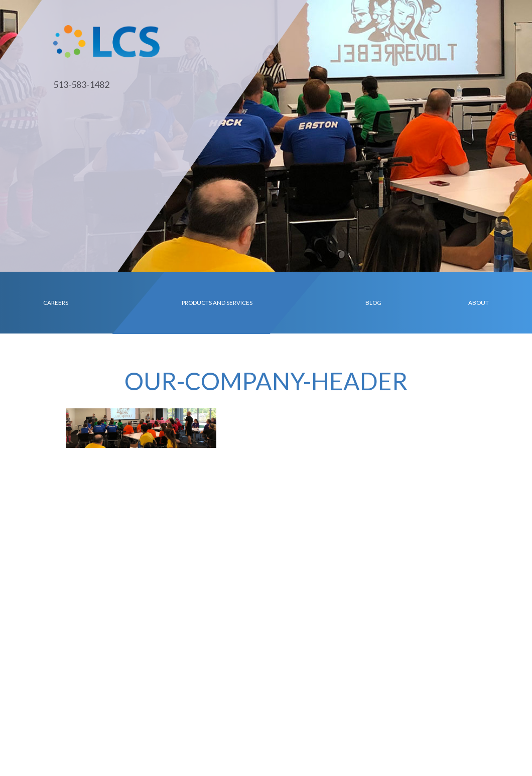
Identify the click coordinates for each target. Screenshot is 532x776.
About (479, 302)
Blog (373, 302)
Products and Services (217, 302)
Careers (56, 302)
